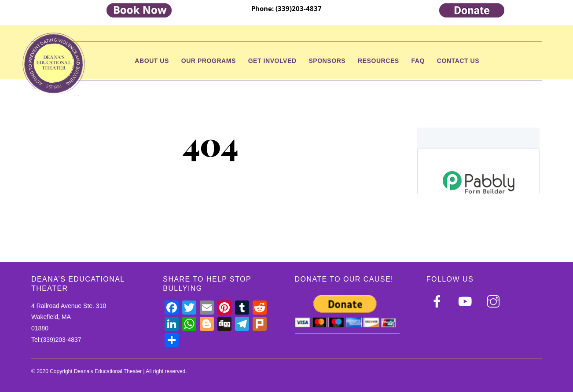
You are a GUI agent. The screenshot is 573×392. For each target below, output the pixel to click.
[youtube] (467, 301)
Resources (378, 61)
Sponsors (327, 61)
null (478, 161)
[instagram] (495, 301)
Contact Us (458, 61)
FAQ (418, 61)
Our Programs (209, 61)
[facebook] (439, 301)
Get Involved (272, 61)
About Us (152, 61)
